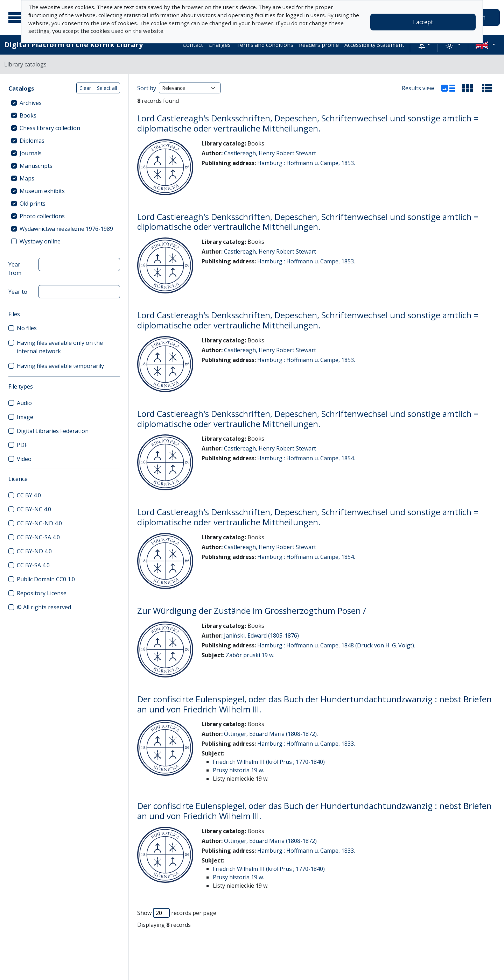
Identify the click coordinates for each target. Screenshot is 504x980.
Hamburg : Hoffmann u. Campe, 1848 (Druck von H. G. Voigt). (336, 645)
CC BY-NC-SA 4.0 (38, 537)
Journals (31, 153)
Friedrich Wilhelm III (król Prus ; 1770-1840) (269, 762)
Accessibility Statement (374, 45)
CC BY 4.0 (29, 495)
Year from (15, 269)
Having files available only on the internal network (60, 347)
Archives (31, 103)
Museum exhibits (42, 191)
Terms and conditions (265, 45)
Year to (18, 292)
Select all (107, 88)
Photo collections (42, 216)
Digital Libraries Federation (53, 431)
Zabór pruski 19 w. (250, 655)
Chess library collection (50, 128)
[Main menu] (17, 17)
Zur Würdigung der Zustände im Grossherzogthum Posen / (252, 610)
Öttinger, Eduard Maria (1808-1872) (270, 841)
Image (25, 417)
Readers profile (319, 45)
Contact (193, 45)
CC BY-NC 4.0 (34, 509)
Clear (85, 88)
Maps (27, 178)
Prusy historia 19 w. (238, 770)
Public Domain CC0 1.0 (46, 579)
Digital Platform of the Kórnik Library (73, 45)
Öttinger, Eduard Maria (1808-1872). (271, 734)
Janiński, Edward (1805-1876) (261, 635)
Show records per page (177, 913)
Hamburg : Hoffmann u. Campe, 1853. (306, 163)
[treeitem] (64, 103)
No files (27, 328)
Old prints (33, 204)
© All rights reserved (44, 607)
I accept (423, 22)
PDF (22, 445)
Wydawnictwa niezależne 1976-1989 (66, 229)
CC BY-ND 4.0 (34, 551)
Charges (220, 45)
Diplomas (32, 141)
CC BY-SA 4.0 (33, 565)
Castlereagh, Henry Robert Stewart (270, 153)
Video (24, 459)
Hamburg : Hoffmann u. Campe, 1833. (306, 744)
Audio (24, 403)
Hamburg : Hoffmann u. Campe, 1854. (306, 458)
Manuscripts (36, 166)
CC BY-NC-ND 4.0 (39, 523)
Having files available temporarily (60, 366)
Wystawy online (40, 241)
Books (28, 115)
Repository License (42, 593)
